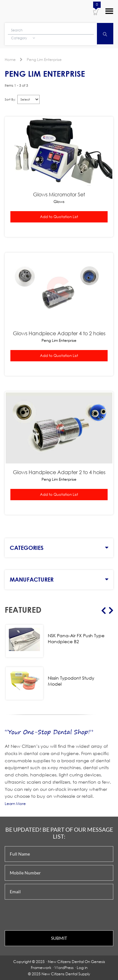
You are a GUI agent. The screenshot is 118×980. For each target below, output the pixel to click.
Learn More (15, 804)
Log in (82, 968)
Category (23, 38)
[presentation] (53, 915)
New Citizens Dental (66, 962)
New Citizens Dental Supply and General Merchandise (33, 11)
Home (10, 60)
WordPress (64, 968)
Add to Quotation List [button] (59, 217)
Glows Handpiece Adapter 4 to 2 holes (59, 333)
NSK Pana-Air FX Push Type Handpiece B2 (76, 638)
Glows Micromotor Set (59, 194)
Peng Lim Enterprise (44, 60)
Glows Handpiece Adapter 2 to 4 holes (59, 472)
